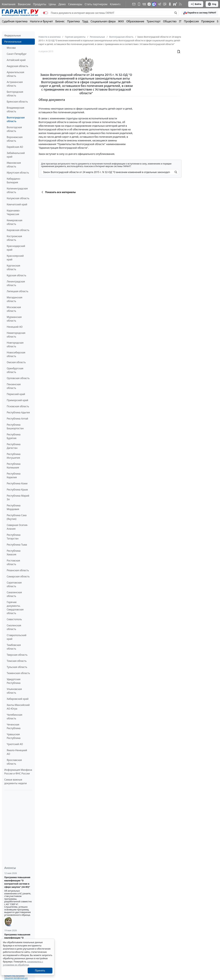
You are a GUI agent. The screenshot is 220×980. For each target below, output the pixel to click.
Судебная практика (15, 21)
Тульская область (17, 667)
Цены (52, 4)
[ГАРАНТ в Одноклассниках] (170, 4)
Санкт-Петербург (17, 54)
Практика (73, 21)
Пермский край (16, 394)
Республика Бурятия (14, 436)
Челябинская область (15, 717)
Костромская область (14, 238)
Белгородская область (15, 94)
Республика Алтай (17, 419)
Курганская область (13, 267)
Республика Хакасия (14, 553)
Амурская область (17, 66)
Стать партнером (96, 4)
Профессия (191, 21)
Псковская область (18, 406)
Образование (135, 21)
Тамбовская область (14, 647)
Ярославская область (14, 762)
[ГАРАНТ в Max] (154, 4)
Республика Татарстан (14, 537)
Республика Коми (17, 483)
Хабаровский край (18, 699)
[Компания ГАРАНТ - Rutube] (175, 4)
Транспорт (154, 21)
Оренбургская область (15, 370)
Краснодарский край (16, 248)
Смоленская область (14, 627)
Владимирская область (15, 110)
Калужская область (18, 198)
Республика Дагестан (14, 446)
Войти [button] (196, 4)
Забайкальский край (16, 155)
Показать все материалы (58, 192)
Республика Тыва (17, 545)
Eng (212, 4)
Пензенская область (14, 386)
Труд (85, 21)
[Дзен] (149, 4)
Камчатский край (17, 204)
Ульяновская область (14, 691)
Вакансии (24, 4)
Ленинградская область (16, 283)
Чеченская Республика (14, 726)
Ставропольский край (16, 637)
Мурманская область (14, 319)
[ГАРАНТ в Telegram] (159, 4)
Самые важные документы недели (16, 781)
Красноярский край (15, 258)
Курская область (16, 275)
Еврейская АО (15, 147)
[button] (200, 13)
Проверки (208, 21)
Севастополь (14, 619)
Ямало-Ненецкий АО (17, 752)
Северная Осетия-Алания (17, 527)
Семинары (75, 4)
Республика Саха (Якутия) (17, 517)
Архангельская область (15, 74)
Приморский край (17, 400)
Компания (9, 4)
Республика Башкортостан (15, 427)
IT (180, 21)
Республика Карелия (14, 475)
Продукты (40, 4)
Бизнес (60, 21)
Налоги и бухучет (41, 21)
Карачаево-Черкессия (13, 212)
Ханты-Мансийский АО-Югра (18, 707)
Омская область (16, 362)
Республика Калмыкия (14, 466)
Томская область (17, 661)
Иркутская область (18, 173)
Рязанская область (18, 570)
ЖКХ (121, 21)
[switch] (45, 13)
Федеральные (13, 35)
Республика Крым (17, 490)
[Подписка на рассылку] (134, 4)
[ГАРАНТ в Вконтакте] (144, 4)
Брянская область (17, 102)
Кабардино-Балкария (14, 181)
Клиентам (116, 4)
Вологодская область (14, 129)
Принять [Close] (40, 971)
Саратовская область (14, 584)
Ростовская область (13, 562)
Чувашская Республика (14, 736)
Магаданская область (15, 299)
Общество (170, 21)
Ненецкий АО (15, 327)
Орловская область (18, 378)
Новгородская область (15, 345)
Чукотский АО (15, 744)
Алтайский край (16, 60)
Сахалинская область (14, 594)
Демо (62, 4)
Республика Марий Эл (18, 497)
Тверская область (17, 655)
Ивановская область (14, 165)
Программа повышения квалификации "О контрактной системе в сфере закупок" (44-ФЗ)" (17, 882)
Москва (11, 48)
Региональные (13, 42)
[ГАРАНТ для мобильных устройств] (139, 4)
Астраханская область (15, 84)
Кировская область (18, 230)
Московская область (14, 309)
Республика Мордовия (14, 507)
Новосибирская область (16, 354)
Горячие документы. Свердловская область (15, 608)
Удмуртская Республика (14, 681)
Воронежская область (15, 139)
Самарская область (18, 576)
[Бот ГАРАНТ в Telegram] (165, 4)
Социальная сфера (103, 21)
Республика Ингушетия (14, 456)
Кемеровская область (15, 222)
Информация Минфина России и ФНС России (18, 772)
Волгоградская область (16, 119)
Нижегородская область (16, 335)
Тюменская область (18, 673)
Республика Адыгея (18, 412)
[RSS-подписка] (180, 4)
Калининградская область (17, 190)
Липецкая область (17, 291)
